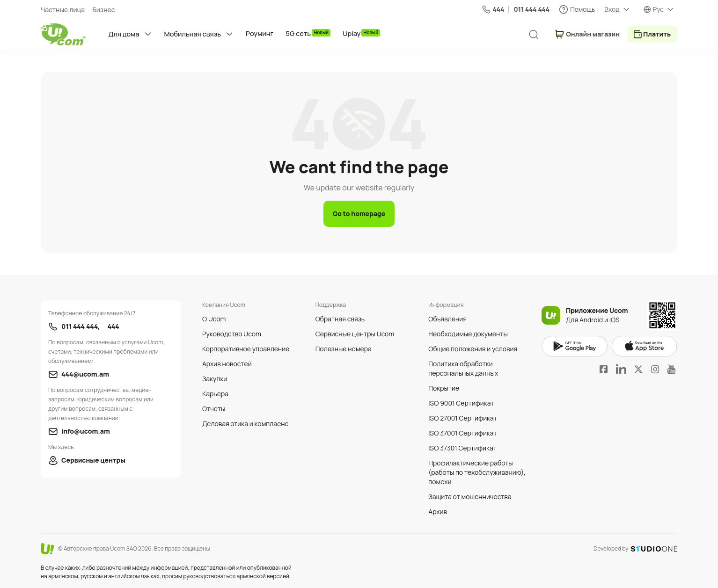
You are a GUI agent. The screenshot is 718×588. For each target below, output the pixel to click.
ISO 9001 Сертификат (461, 403)
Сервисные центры (93, 460)
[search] (534, 35)
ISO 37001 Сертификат (462, 433)
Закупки (215, 379)
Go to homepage (359, 214)
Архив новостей (227, 364)
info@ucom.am (86, 431)
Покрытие (444, 388)
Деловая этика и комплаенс (245, 424)
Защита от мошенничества (470, 497)
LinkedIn (621, 369)
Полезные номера (344, 349)
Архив (438, 512)
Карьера (215, 394)
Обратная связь (340, 319)
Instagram (655, 369)
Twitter (638, 369)
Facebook (604, 369)
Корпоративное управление (246, 349)
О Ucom (214, 319)
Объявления (447, 319)
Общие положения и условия (473, 349)
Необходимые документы (468, 334)
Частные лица (63, 10)
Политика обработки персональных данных (463, 368)
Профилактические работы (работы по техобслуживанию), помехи (477, 472)
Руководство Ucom (232, 334)
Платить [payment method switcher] (657, 34)
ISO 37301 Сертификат (462, 448)
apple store (644, 346)
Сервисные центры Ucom (355, 334)
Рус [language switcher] (658, 9)
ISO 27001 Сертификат (463, 418)
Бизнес (103, 10)
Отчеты (214, 409)
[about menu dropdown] (617, 9)
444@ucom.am (85, 374)
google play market (575, 346)
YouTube (671, 369)
